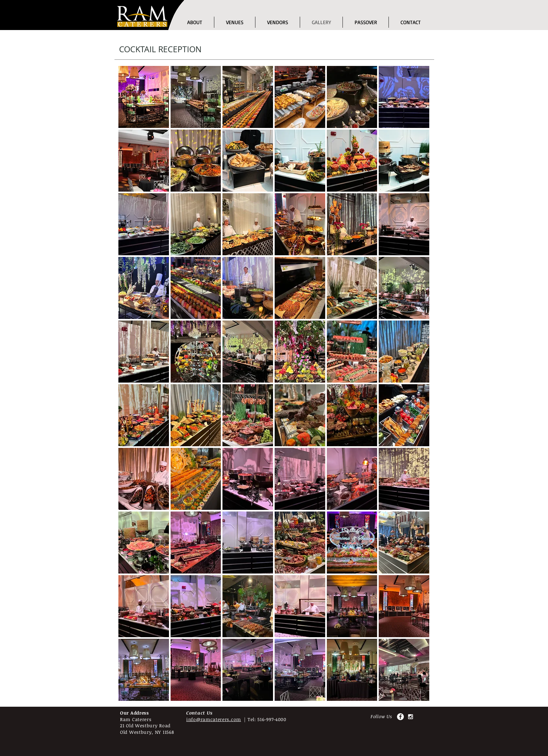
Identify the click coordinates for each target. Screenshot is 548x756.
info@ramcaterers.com (214, 719)
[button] (235, 22)
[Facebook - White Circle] (400, 717)
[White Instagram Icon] (411, 717)
